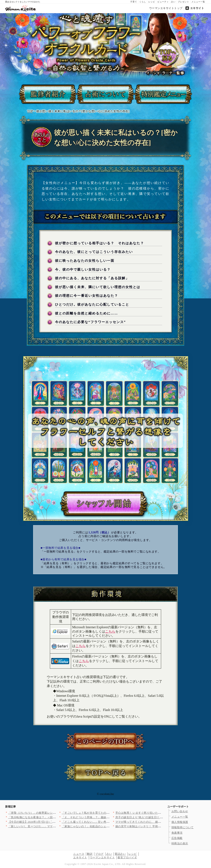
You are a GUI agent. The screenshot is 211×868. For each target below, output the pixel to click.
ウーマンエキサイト (102, 857)
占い (173, 2)
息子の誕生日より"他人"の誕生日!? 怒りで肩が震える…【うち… (156, 817)
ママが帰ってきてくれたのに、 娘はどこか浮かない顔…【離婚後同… (159, 822)
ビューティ (163, 2)
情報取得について (183, 827)
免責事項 (177, 833)
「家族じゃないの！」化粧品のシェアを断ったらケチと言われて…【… (106, 826)
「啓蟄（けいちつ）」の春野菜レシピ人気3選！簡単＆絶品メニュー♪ (52, 813)
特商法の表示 (180, 843)
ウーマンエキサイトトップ (166, 8)
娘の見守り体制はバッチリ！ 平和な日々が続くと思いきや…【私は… (159, 826)
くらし (143, 2)
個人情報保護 (180, 822)
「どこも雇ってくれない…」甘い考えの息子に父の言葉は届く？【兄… (106, 822)
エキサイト (197, 8)
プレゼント (183, 2)
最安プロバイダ (127, 857)
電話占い (120, 854)
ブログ (99, 854)
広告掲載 (177, 838)
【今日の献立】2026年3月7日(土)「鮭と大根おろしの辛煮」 (46, 822)
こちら (110, 631)
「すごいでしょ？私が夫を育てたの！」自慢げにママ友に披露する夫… (106, 813)
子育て (134, 2)
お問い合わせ (180, 811)
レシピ (152, 2)
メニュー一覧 (198, 2)
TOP (30, 111)
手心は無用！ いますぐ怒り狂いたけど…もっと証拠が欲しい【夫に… (159, 813)
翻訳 (90, 854)
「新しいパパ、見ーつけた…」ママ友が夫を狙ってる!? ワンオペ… (50, 826)
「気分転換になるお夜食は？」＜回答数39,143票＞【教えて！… (48, 817)
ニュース (79, 854)
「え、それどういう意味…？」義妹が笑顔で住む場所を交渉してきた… (106, 817)
